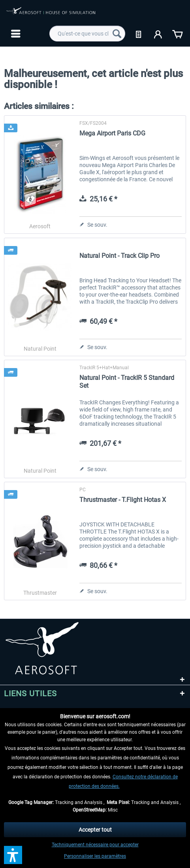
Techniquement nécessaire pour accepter (95, 845)
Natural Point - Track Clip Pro (119, 256)
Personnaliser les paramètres (95, 856)
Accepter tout (95, 830)
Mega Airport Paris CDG (112, 133)
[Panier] (177, 34)
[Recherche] (117, 34)
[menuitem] (15, 34)
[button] (13, 855)
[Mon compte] (158, 34)
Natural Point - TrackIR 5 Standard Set (127, 382)
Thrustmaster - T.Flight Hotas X (123, 500)
